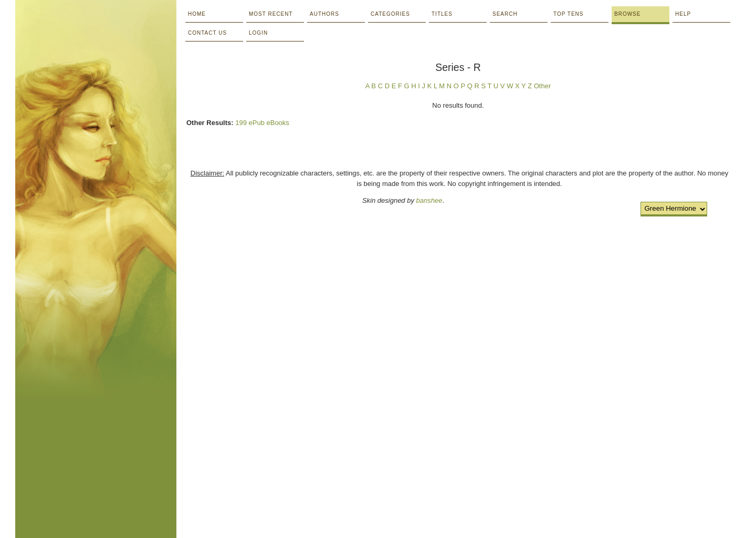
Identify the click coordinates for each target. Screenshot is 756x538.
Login (258, 33)
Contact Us (207, 33)
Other (543, 86)
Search (505, 14)
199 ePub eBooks (262, 123)
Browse (627, 14)
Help (683, 14)
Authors (324, 14)
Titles (442, 14)
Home (197, 14)
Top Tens (568, 14)
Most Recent (271, 14)
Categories (390, 14)
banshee (429, 200)
